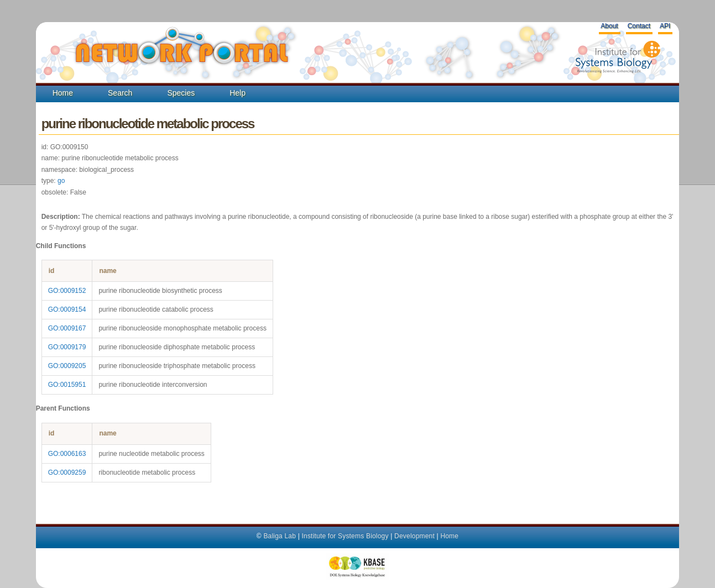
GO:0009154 (67, 309)
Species (181, 93)
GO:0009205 (67, 366)
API (665, 26)
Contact (639, 26)
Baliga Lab (280, 536)
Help (238, 93)
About (609, 26)
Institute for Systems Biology (345, 536)
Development (414, 536)
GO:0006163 (67, 454)
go (61, 181)
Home (63, 93)
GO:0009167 (67, 328)
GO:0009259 (67, 473)
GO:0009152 (67, 291)
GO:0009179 (67, 347)
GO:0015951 (67, 385)
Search (120, 93)
